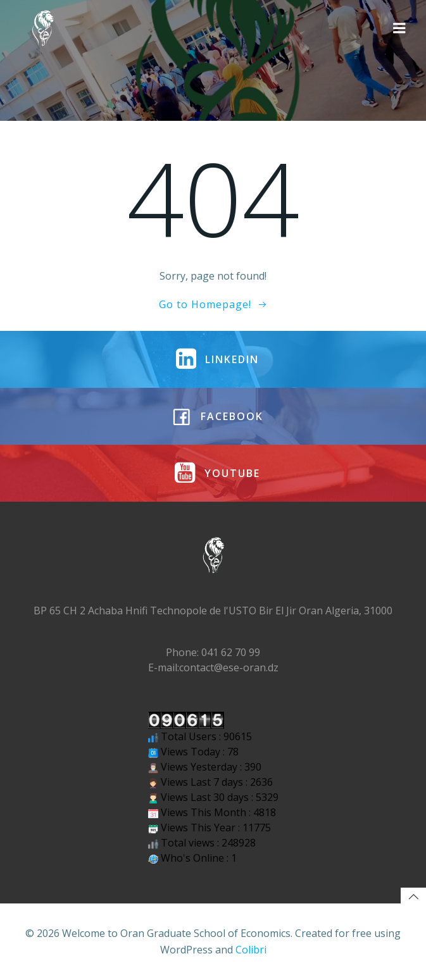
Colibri (251, 950)
